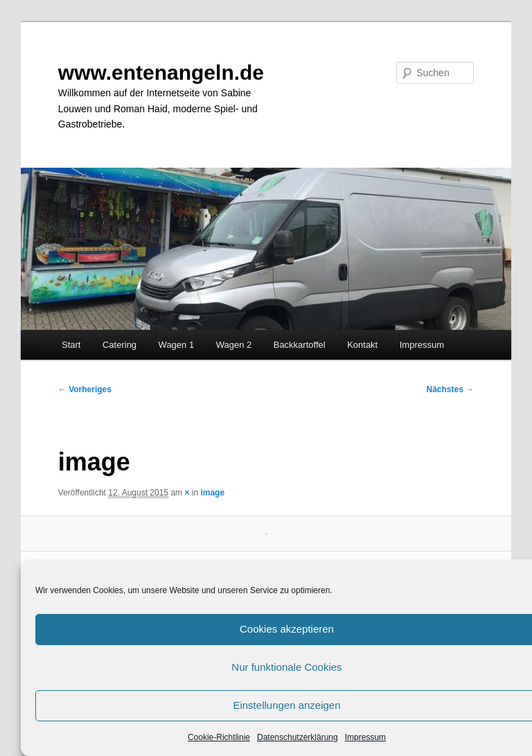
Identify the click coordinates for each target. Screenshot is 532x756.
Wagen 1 (177, 345)
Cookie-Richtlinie (219, 737)
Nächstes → (451, 389)
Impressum (365, 737)
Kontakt (362, 345)
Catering (119, 345)
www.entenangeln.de (161, 72)
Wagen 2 (234, 345)
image (212, 493)
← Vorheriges (85, 389)
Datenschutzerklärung (298, 737)
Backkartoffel (300, 345)
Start (71, 345)
